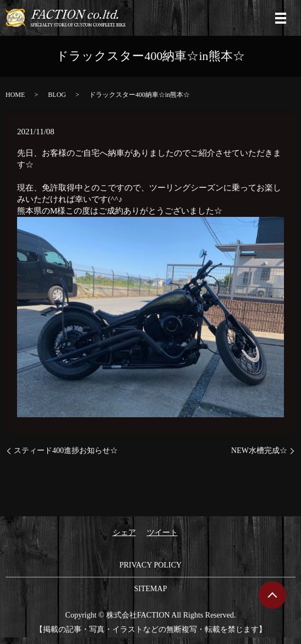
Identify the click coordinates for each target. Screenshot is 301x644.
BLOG (57, 95)
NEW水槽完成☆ (259, 451)
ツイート (162, 533)
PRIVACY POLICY (150, 565)
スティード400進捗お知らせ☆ (66, 451)
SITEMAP (151, 589)
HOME (15, 95)
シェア (124, 533)
